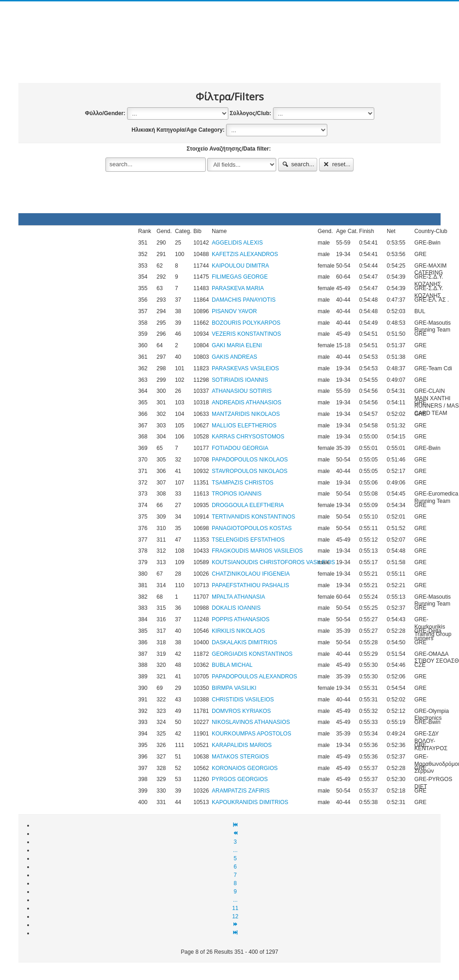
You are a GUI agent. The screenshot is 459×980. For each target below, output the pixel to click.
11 (235, 908)
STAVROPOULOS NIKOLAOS (250, 471)
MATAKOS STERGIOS (240, 757)
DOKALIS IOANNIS (236, 608)
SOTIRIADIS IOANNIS (240, 380)
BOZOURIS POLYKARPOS (246, 323)
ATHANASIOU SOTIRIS (242, 391)
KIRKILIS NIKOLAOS (238, 631)
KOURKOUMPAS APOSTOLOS (251, 734)
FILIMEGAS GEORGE (240, 277)
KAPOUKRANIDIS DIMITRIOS (250, 802)
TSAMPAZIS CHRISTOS (243, 483)
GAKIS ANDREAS (235, 357)
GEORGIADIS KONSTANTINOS (252, 654)
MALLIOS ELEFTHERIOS (244, 426)
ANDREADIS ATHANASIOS (247, 402)
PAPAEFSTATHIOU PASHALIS (250, 585)
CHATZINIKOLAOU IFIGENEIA (251, 574)
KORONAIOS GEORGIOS (245, 768)
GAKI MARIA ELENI (237, 345)
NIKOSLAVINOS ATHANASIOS (251, 722)
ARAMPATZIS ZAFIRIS (241, 791)
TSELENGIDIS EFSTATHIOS (248, 540)
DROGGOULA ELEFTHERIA (248, 505)
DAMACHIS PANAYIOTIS (244, 300)
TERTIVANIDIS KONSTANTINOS (253, 517)
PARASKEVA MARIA (238, 288)
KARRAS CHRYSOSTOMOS (248, 437)
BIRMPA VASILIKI (234, 688)
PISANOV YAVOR (234, 311)
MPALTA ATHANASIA (238, 597)
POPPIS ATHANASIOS (241, 619)
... (235, 850)
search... (298, 164)
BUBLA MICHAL (232, 665)
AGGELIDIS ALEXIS (237, 243)
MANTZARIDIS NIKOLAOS (246, 414)
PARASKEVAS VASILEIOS (245, 368)
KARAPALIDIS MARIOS (242, 745)
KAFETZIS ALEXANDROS (245, 254)
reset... (337, 164)
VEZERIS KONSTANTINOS (246, 334)
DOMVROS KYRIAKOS (241, 711)
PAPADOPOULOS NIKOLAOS (250, 460)
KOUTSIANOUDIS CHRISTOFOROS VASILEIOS (273, 562)
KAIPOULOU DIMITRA (240, 266)
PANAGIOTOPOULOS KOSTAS (252, 528)
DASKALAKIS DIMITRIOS (244, 642)
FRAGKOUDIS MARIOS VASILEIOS (257, 551)
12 (235, 916)
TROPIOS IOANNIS (237, 494)
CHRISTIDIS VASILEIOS (243, 700)
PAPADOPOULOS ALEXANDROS (254, 677)
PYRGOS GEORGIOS (240, 779)
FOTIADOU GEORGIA (240, 448)
